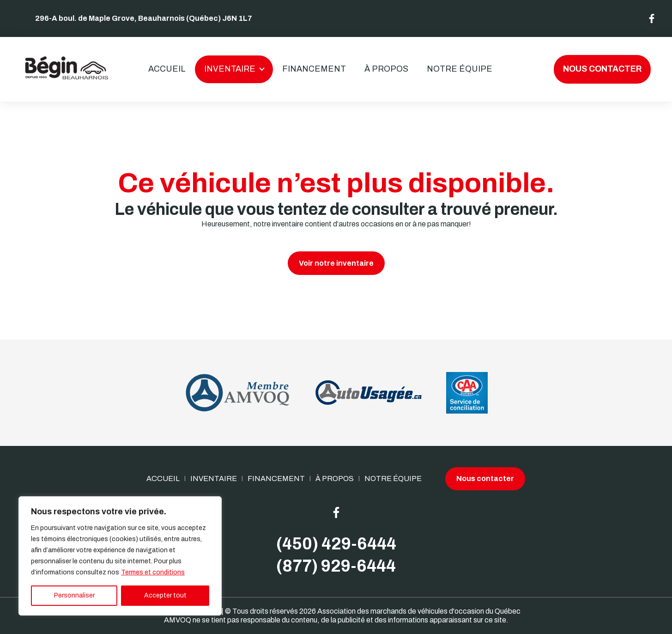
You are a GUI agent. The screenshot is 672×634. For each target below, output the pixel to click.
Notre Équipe (460, 69)
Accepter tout (165, 595)
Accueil (167, 69)
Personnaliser (74, 595)
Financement (314, 69)
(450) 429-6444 (336, 544)
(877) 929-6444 (336, 566)
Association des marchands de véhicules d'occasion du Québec (419, 611)
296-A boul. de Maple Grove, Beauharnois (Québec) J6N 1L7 (144, 18)
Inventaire (230, 69)
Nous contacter (602, 69)
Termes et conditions (153, 572)
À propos (386, 69)
